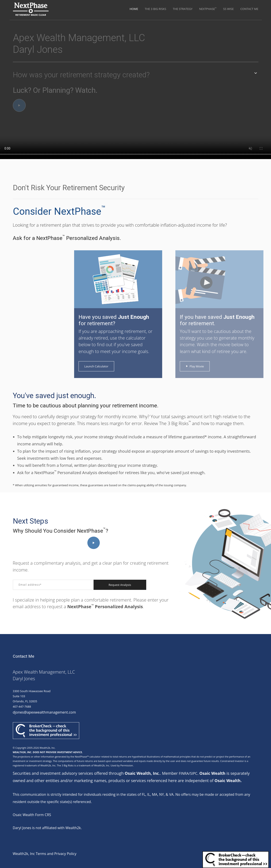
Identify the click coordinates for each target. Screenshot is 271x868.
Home (134, 9)
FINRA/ (184, 773)
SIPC (194, 773)
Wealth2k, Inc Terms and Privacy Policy (45, 854)
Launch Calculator (93, 366)
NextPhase (208, 9)
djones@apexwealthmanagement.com (44, 712)
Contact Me (249, 9)
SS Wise (229, 9)
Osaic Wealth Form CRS (32, 815)
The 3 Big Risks (155, 9)
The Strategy (183, 9)
